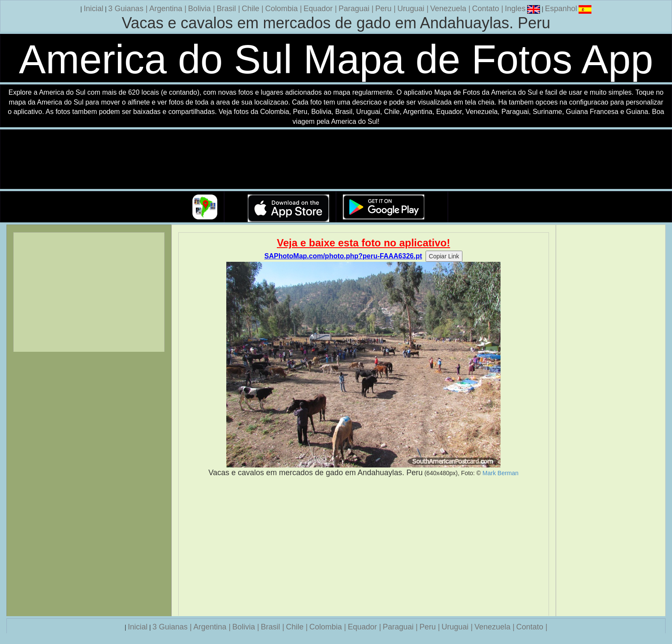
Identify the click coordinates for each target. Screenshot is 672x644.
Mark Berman (501, 473)
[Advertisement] (364, 547)
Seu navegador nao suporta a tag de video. (336, 160)
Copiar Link (444, 256)
